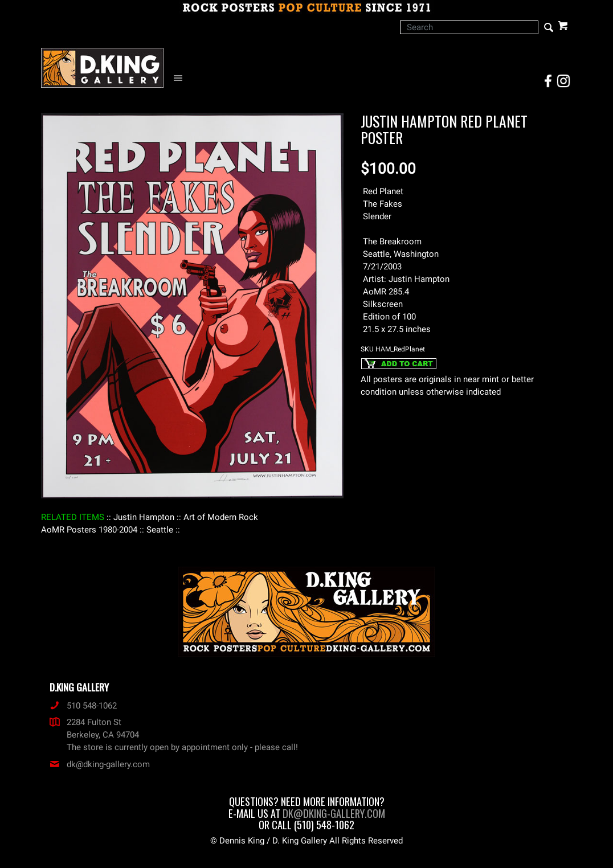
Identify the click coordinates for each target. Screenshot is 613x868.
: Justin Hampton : (144, 517)
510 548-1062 (83, 706)
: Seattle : (160, 530)
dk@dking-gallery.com (100, 764)
